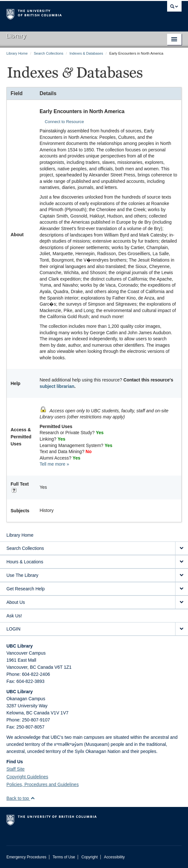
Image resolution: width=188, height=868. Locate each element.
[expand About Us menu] (182, 602)
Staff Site (16, 769)
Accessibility (114, 857)
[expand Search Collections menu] (182, 548)
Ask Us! (14, 616)
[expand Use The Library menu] (182, 575)
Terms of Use (64, 857)
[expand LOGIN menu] (182, 629)
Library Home (17, 53)
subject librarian (57, 386)
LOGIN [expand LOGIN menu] (13, 629)
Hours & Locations (25, 562)
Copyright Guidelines (27, 777)
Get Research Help (26, 589)
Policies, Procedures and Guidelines (43, 784)
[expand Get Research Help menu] (182, 589)
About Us (16, 602)
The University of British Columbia (68, 13)
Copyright (90, 857)
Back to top (21, 798)
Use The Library (22, 575)
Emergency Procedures (26, 857)
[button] (33, 798)
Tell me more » (54, 464)
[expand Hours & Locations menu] (182, 562)
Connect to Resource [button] (64, 122)
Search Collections (49, 53)
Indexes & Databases (86, 53)
